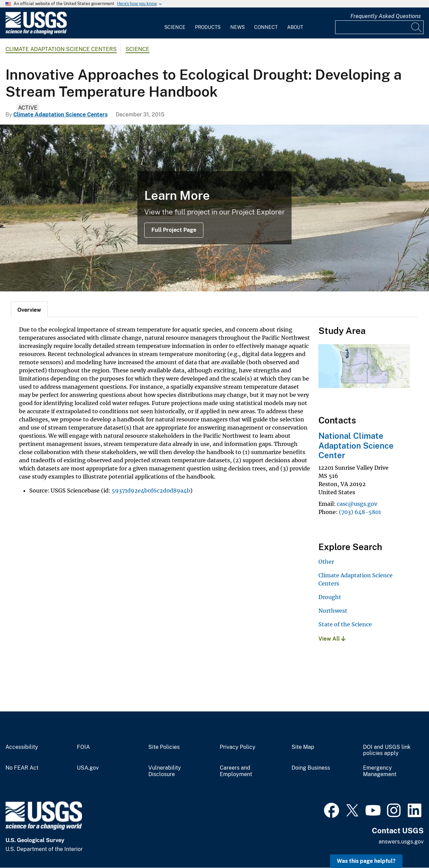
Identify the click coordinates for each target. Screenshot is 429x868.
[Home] (36, 33)
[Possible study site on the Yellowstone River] (214, 208)
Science (175, 27)
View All (332, 639)
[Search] (417, 27)
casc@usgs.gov (357, 504)
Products (208, 27)
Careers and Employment (236, 771)
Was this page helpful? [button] (366, 861)
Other (326, 562)
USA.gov (88, 768)
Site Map (303, 747)
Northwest (333, 611)
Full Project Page (174, 230)
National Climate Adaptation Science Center (356, 446)
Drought (330, 597)
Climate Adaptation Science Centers (61, 49)
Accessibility (22, 747)
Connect (266, 27)
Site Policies (164, 747)
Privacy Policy (238, 747)
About (295, 27)
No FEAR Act (22, 768)
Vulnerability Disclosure (165, 771)
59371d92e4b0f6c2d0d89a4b (151, 491)
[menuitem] (175, 23)
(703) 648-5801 (360, 512)
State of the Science (345, 624)
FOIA (83, 747)
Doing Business (311, 768)
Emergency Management (380, 771)
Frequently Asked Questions (386, 16)
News (237, 27)
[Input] (379, 27)
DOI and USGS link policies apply (387, 750)
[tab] (29, 309)
